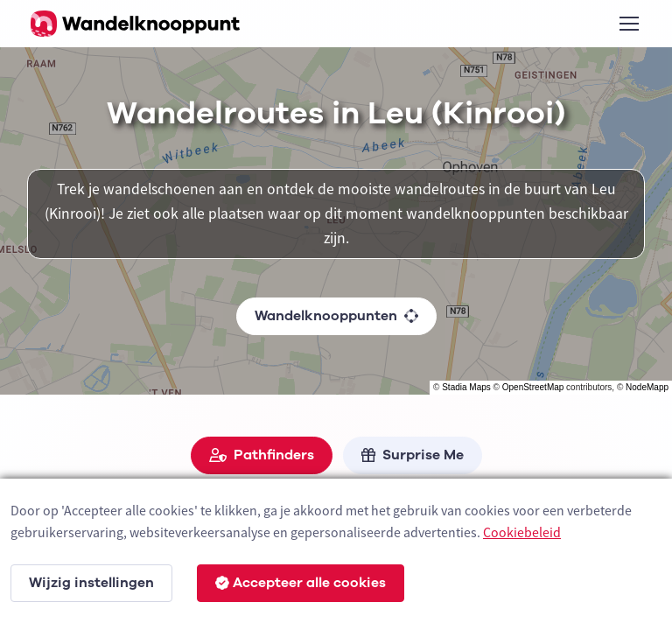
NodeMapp (647, 387)
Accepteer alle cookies (301, 583)
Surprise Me (413, 455)
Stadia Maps (466, 387)
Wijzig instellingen (91, 583)
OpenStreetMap (533, 387)
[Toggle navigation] (628, 24)
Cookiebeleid (522, 532)
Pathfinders (262, 455)
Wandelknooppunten (336, 316)
